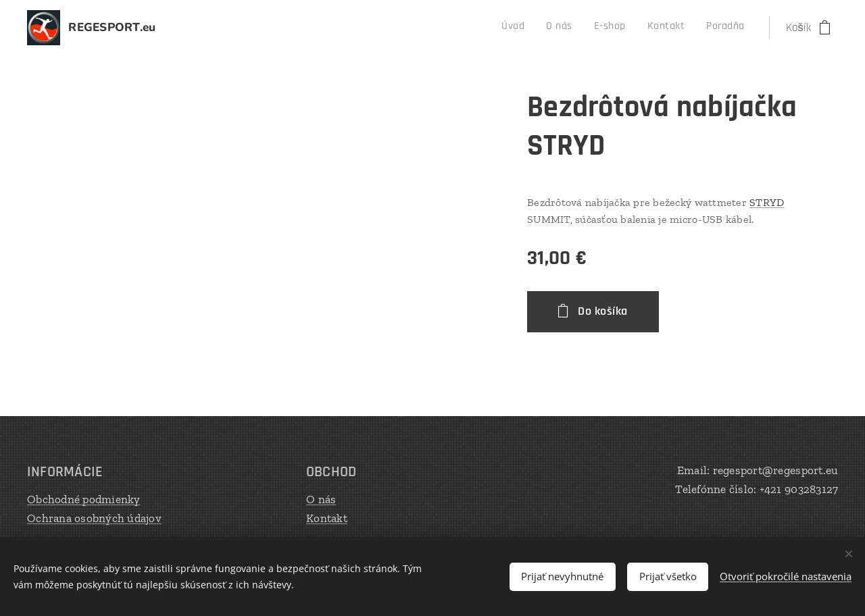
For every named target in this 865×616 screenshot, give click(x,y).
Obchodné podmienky (84, 499)
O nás (321, 499)
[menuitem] (657, 28)
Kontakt (327, 517)
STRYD (767, 202)
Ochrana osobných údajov (94, 517)
